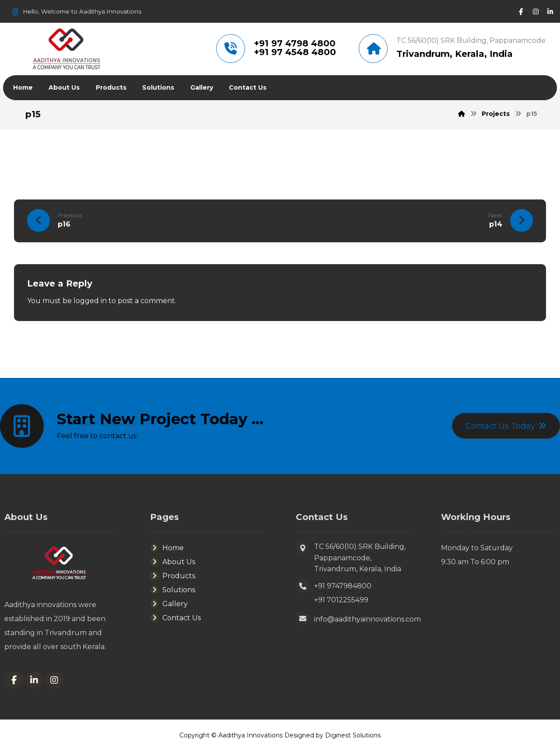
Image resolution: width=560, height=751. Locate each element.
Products (173, 576)
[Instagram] (538, 12)
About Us (173, 562)
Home (167, 548)
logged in (90, 301)
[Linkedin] (553, 12)
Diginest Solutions (353, 736)
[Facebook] (522, 12)
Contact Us (175, 618)
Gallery (169, 604)
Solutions (173, 590)
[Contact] (506, 426)
